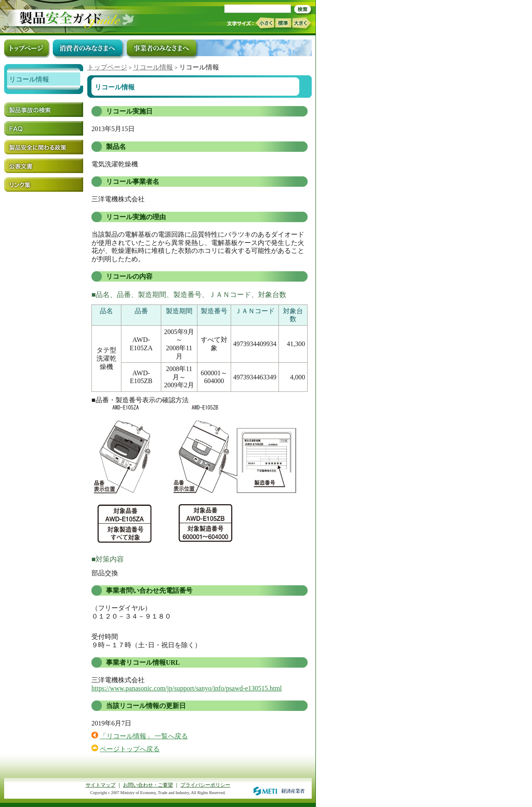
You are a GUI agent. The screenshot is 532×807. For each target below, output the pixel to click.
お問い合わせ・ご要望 (148, 785)
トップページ (107, 67)
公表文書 (44, 166)
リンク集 (44, 184)
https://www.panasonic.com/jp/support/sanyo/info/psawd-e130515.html (187, 688)
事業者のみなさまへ (161, 48)
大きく (302, 23)
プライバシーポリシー (205, 785)
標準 (283, 23)
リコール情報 (153, 67)
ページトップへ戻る (130, 749)
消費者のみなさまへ (87, 48)
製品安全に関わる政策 (44, 147)
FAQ (44, 128)
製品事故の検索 (44, 110)
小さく (265, 23)
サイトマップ (101, 785)
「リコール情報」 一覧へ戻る (144, 736)
